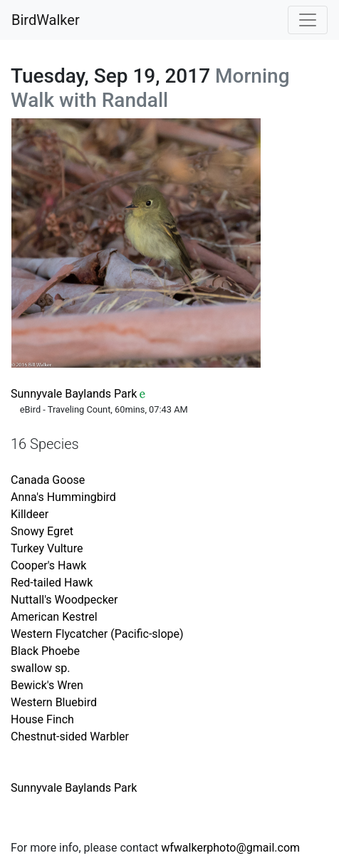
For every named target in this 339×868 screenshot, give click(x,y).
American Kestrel (54, 617)
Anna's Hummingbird (63, 497)
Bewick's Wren (47, 685)
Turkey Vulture (47, 548)
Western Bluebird (54, 702)
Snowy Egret (42, 531)
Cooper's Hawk (48, 565)
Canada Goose (48, 480)
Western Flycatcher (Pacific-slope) (97, 634)
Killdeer (30, 514)
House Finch (42, 719)
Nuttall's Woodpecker (64, 600)
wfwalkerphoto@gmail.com (230, 848)
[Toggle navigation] (308, 20)
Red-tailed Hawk (52, 583)
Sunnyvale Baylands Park (74, 394)
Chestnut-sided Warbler (70, 737)
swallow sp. (40, 668)
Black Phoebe (45, 651)
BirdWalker (46, 20)
